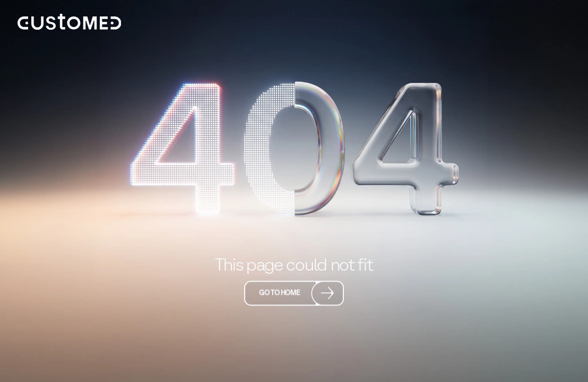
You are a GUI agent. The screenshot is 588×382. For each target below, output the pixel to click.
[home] (70, 22)
